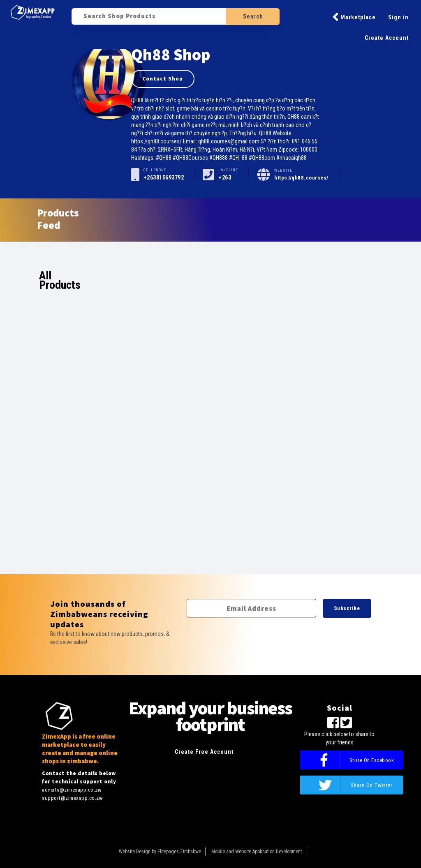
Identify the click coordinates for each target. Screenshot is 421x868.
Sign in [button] (398, 17)
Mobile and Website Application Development (257, 852)
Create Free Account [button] (204, 752)
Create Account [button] (387, 38)
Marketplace (354, 17)
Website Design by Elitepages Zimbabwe (160, 852)
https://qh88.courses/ (301, 178)
